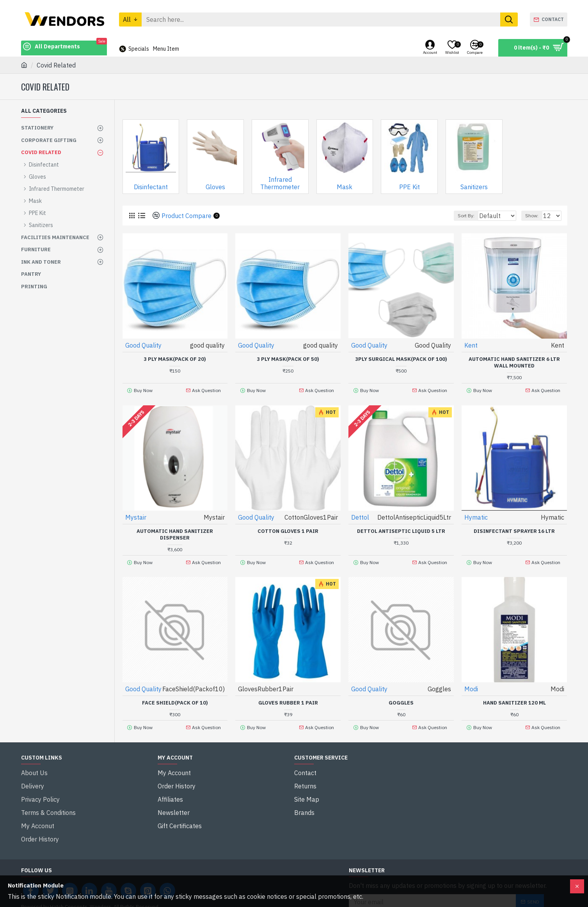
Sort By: (462, 216)
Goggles (401, 697)
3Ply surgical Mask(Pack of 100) (401, 359)
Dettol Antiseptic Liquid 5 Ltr (401, 528)
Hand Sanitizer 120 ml (514, 697)
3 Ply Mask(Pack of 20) (175, 359)
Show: (535, 216)
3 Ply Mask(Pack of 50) (288, 359)
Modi (472, 683)
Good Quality (144, 345)
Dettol (361, 514)
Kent (471, 345)
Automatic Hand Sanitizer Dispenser (175, 531)
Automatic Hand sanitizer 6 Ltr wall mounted (514, 362)
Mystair (136, 514)
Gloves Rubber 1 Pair (288, 697)
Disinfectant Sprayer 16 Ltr (514, 528)
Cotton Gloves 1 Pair (288, 528)
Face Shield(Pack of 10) (175, 697)
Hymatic (476, 514)
